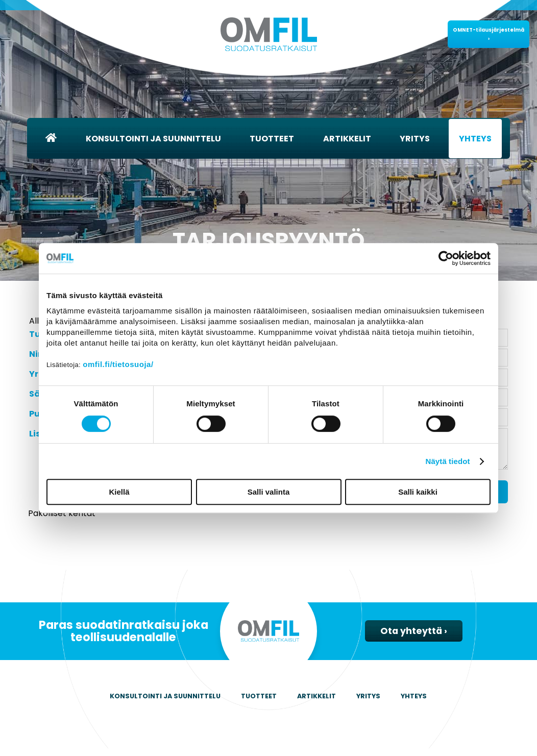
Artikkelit (347, 139)
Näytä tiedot (448, 461)
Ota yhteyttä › (414, 639)
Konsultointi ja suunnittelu (153, 139)
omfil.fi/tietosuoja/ (118, 364)
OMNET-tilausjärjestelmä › (489, 34)
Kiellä (119, 492)
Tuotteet (272, 139)
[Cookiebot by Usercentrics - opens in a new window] (446, 258)
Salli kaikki (418, 492)
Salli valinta (269, 492)
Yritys (415, 139)
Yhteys (475, 139)
